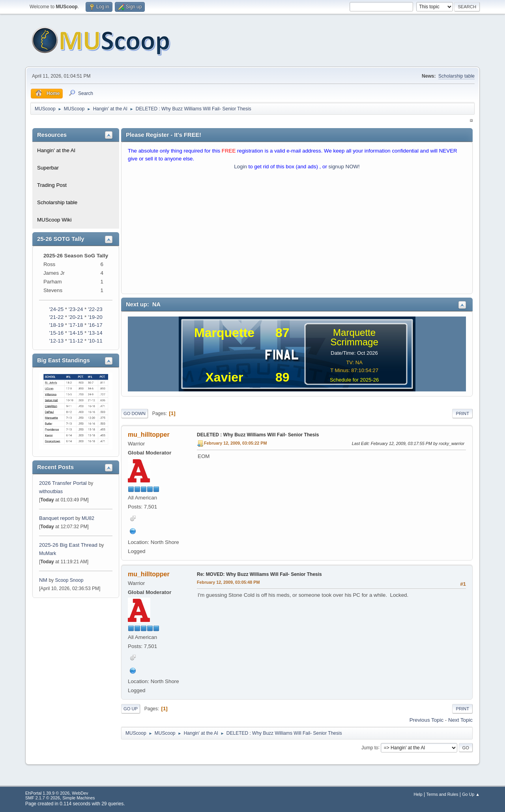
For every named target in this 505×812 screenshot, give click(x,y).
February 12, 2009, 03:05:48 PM (228, 582)
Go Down (135, 413)
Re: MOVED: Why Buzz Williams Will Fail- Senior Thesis (259, 574)
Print (462, 413)
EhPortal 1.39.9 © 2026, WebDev (57, 793)
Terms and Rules (442, 794)
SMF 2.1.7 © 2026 (43, 798)
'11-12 (76, 341)
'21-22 (56, 317)
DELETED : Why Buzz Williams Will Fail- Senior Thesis (258, 435)
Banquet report (56, 518)
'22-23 (95, 309)
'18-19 (56, 325)
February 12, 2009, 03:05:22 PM (235, 443)
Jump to (370, 747)
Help (418, 794)
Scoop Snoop (69, 580)
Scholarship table (456, 76)
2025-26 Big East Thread (68, 545)
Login (240, 167)
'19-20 (95, 317)
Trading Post (52, 185)
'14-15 (76, 333)
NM (43, 580)
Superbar (48, 168)
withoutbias (51, 492)
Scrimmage (354, 342)
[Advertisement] (297, 234)
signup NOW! (344, 167)
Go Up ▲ (471, 794)
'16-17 (95, 325)
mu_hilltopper (149, 435)
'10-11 (95, 341)
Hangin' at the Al (56, 150)
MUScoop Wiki (54, 220)
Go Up (131, 709)
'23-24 (76, 309)
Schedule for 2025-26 (354, 380)
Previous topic (426, 720)
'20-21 (76, 317)
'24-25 (56, 309)
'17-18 (76, 325)
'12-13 (56, 341)
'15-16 (56, 333)
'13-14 (95, 333)
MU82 (88, 518)
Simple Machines (79, 798)
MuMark (48, 553)
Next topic (460, 720)
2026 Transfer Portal (63, 483)
